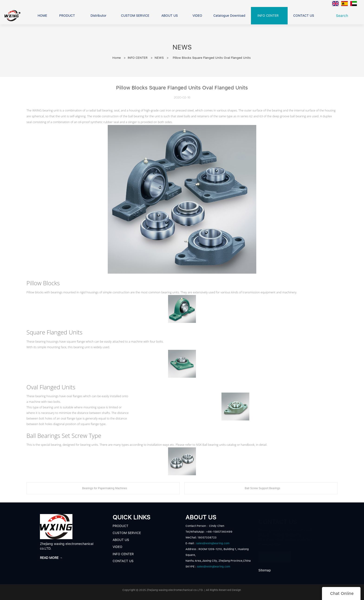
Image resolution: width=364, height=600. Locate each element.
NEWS (159, 58)
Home (117, 58)
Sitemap (265, 570)
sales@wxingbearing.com (213, 543)
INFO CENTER (138, 58)
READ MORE (275, 554)
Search (343, 16)
